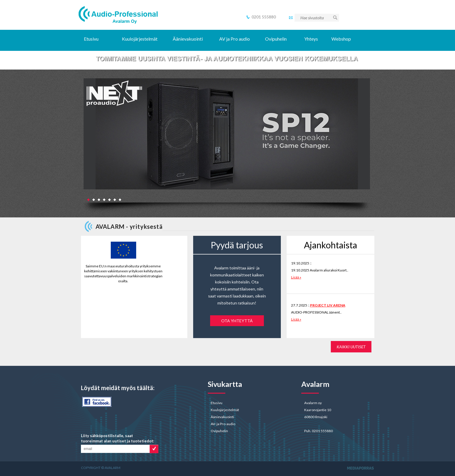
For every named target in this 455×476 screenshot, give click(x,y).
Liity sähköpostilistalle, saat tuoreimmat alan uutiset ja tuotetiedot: (117, 438)
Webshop (342, 39)
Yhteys (311, 39)
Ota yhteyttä (237, 321)
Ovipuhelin (276, 39)
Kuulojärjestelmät (140, 39)
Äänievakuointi (188, 39)
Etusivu (91, 39)
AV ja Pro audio (235, 39)
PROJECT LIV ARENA (328, 305)
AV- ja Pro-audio (223, 424)
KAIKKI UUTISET (351, 347)
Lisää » (296, 277)
